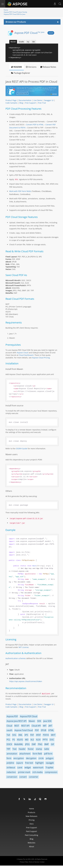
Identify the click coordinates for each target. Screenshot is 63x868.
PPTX (45, 740)
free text (29, 763)
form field (37, 754)
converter (34, 777)
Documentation (25, 100)
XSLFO (20, 740)
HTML (51, 730)
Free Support (30, 103)
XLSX (38, 740)
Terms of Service (34, 862)
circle (41, 758)
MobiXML (19, 744)
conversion (12, 777)
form (9, 758)
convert (23, 777)
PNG (40, 744)
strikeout (11, 768)
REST (17, 726)
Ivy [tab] (28, 42)
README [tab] (17, 67)
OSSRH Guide (22, 449)
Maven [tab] (13, 42)
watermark (38, 768)
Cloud (9, 726)
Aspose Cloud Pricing (41, 358)
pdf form (48, 754)
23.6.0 (51, 33)
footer (31, 749)
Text (15, 749)
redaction (11, 772)
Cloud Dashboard (26, 355)
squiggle (50, 763)
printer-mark (24, 772)
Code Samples (11, 103)
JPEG (27, 744)
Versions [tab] (31, 67)
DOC (52, 740)
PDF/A (46, 735)
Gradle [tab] (21, 42)
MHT (53, 735)
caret (20, 768)
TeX (8, 735)
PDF (37, 730)
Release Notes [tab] (48, 67)
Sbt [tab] (34, 42)
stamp (39, 749)
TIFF (8, 749)
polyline (10, 763)
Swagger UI (49, 100)
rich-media (38, 772)
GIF (52, 744)
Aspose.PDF (12, 716)
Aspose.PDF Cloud (29, 33)
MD (27, 740)
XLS (32, 740)
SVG (14, 735)
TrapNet (49, 768)
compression (51, 772)
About (32, 846)
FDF (32, 735)
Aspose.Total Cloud (24, 730)
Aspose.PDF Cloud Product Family (15, 12)
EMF (34, 744)
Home (6, 10)
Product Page (11, 100)
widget (28, 768)
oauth (9, 730)
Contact (42, 862)
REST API (25, 726)
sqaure (20, 763)
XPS (26, 735)
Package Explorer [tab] (21, 73)
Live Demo (38, 100)
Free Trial (42, 103)
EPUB (44, 730)
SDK (39, 721)
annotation (12, 754)
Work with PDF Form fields (20, 191)
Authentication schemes (16, 658)
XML (20, 735)
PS (14, 740)
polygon (50, 758)
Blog (21, 103)
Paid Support (31, 831)
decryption (31, 758)
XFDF (38, 735)
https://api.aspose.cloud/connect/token (26, 681)
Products (31, 812)
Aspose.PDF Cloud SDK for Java (15, 14)
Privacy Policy (24, 862)
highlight (39, 763)
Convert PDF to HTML (35, 125)
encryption (19, 758)
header (22, 749)
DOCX (9, 744)
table (47, 749)
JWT (50, 726)
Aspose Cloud (22, 353)
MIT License (24, 647)
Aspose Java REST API (17, 721)
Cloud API (36, 726)
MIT (45, 726)
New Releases (31, 816)
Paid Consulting (31, 835)
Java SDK (47, 721)
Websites (31, 843)
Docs (32, 824)
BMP (47, 744)
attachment (25, 754)
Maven (32, 721)
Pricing (32, 820)
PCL (8, 740)
